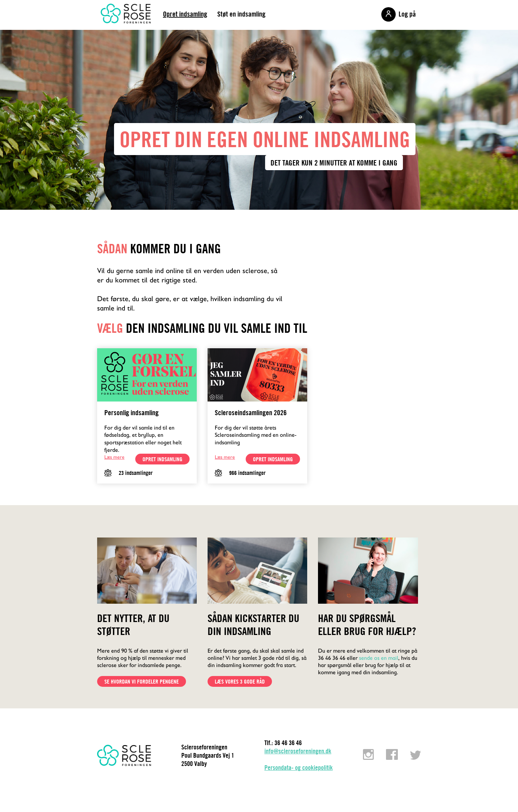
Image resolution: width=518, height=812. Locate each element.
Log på (407, 14)
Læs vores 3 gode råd (240, 681)
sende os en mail (379, 658)
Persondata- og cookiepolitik (299, 768)
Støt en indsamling (241, 14)
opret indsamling (162, 459)
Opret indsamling (185, 14)
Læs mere (114, 457)
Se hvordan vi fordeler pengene (142, 681)
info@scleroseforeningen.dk (298, 751)
